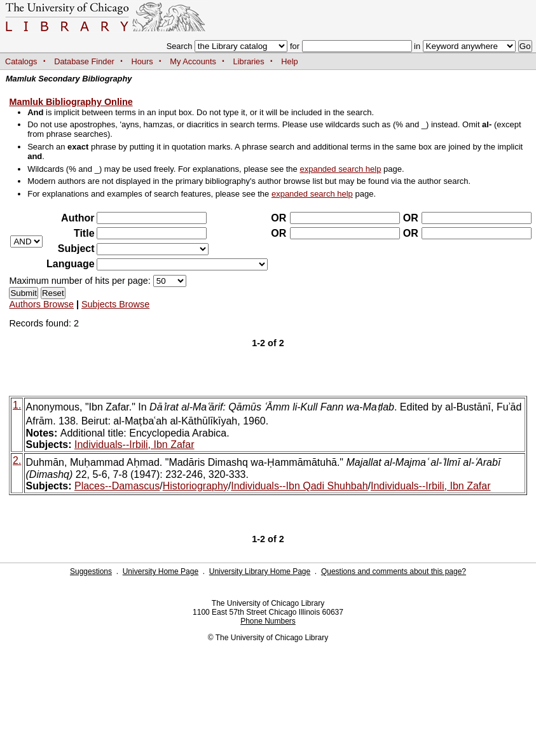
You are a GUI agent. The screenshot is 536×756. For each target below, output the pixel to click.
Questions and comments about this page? (394, 571)
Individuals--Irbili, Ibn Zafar (134, 444)
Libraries (249, 61)
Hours (142, 61)
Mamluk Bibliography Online (71, 102)
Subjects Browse (115, 304)
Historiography (196, 486)
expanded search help (340, 169)
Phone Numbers (268, 621)
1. (17, 405)
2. (17, 460)
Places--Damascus (117, 486)
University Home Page (161, 571)
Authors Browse (41, 304)
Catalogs (21, 61)
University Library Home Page (260, 571)
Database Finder (84, 61)
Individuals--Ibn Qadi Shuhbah (299, 486)
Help (289, 61)
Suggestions (91, 571)
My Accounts (193, 61)
